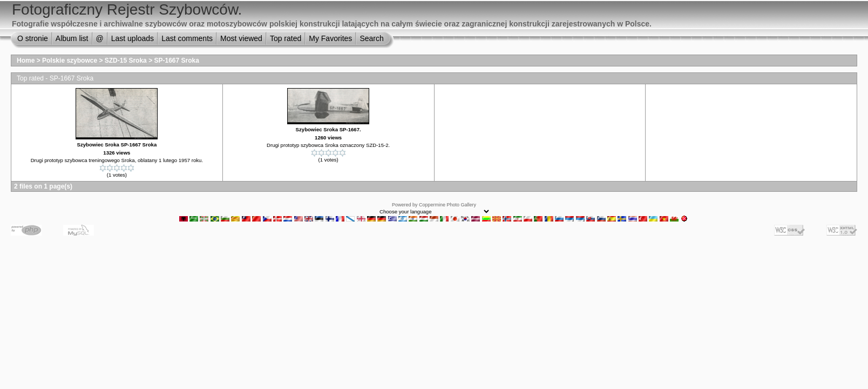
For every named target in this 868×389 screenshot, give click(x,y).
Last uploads (133, 38)
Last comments (187, 38)
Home (26, 61)
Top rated (286, 38)
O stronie (33, 38)
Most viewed (241, 38)
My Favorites (330, 38)
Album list (72, 38)
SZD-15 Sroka (126, 61)
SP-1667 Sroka (176, 61)
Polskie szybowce (70, 61)
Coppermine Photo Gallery (447, 205)
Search (371, 38)
